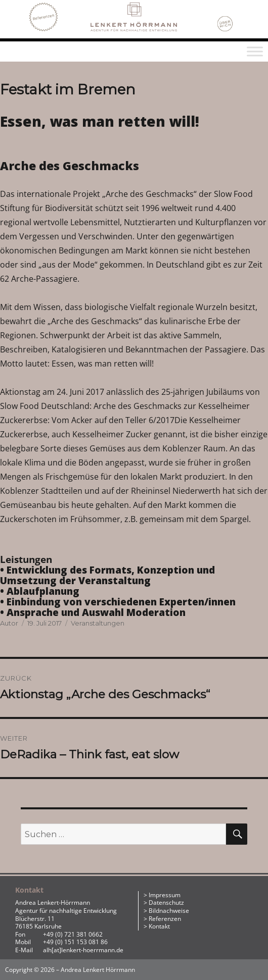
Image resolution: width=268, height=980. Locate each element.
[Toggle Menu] (255, 51)
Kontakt (159, 926)
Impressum (165, 895)
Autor (9, 623)
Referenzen (165, 919)
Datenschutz (166, 902)
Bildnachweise (169, 911)
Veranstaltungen (98, 623)
